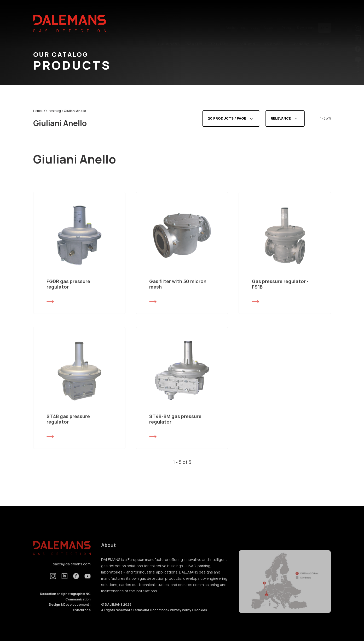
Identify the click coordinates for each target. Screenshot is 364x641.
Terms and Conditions (150, 617)
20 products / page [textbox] (227, 120)
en (324, 16)
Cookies (200, 617)
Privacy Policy (181, 617)
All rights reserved (116, 617)
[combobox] (231, 120)
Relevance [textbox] (281, 120)
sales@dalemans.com (72, 571)
